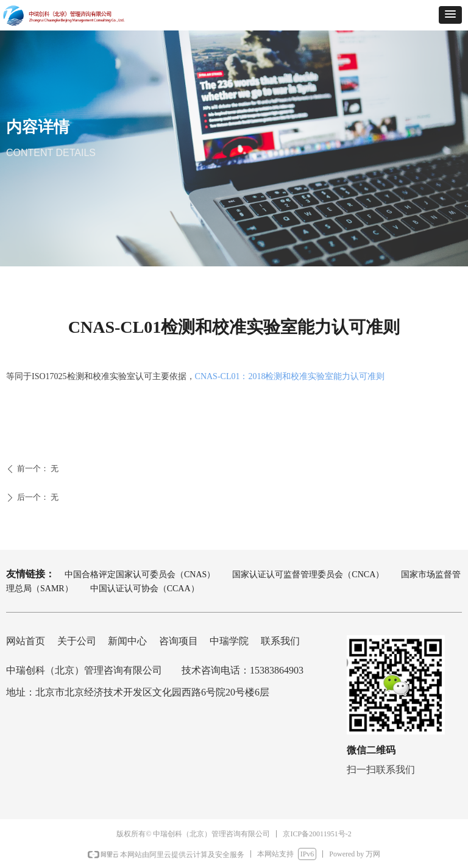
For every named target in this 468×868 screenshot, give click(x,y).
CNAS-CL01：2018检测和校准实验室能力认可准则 (290, 376)
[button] (450, 15)
